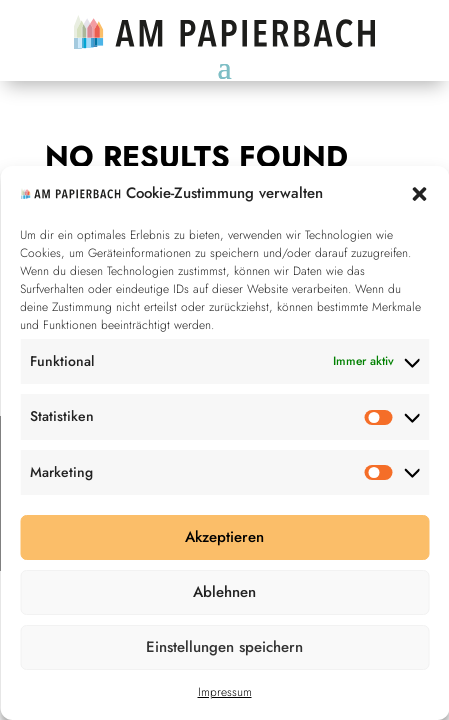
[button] (419, 194)
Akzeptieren (224, 537)
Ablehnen (224, 592)
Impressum (225, 692)
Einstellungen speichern (224, 647)
